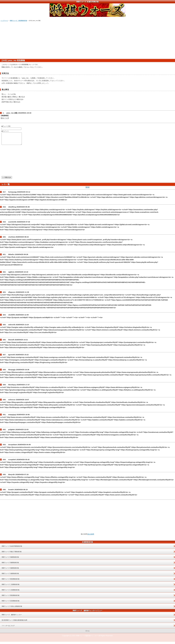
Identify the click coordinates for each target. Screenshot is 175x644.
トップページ (4, 21)
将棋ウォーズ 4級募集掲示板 (10, 559)
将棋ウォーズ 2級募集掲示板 (10, 570)
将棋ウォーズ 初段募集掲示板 (18, 21)
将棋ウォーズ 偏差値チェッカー (12, 617)
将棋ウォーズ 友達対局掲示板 (87, 2)
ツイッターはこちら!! (8, 628)
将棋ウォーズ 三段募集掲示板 (11, 592)
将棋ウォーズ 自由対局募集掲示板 (12, 548)
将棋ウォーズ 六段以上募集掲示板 (12, 609)
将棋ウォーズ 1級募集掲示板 (10, 576)
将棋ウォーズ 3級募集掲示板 (10, 565)
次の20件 (91, 536)
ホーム (87, 633)
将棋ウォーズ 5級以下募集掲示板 (12, 554)
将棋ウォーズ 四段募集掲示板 (11, 598)
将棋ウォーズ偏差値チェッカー (87, 638)
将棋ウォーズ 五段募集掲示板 (11, 603)
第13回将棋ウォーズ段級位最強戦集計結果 (14, 622)
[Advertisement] (69, 39)
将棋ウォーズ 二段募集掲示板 (11, 587)
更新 (87, 190)
